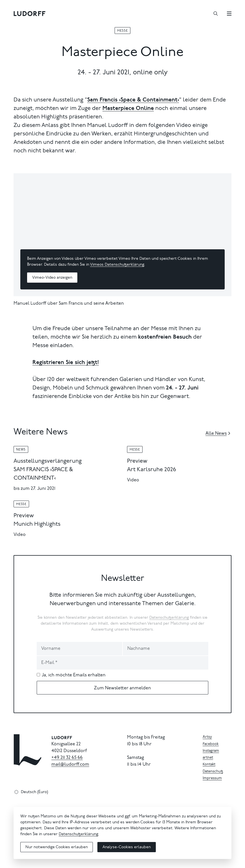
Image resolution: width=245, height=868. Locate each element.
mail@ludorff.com (70, 765)
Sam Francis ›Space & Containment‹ (133, 100)
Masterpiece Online (128, 109)
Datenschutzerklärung (169, 618)
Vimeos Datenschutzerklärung (117, 265)
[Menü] (229, 14)
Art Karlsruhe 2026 (152, 470)
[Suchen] (216, 14)
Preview (137, 461)
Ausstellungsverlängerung (48, 461)
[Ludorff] (30, 14)
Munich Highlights (37, 524)
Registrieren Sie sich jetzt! (66, 363)
